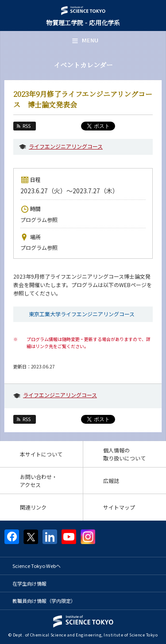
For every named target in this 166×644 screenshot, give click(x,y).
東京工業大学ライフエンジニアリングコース (82, 314)
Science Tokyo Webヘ (37, 566)
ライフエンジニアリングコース (66, 146)
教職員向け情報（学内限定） (44, 601)
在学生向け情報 (29, 583)
